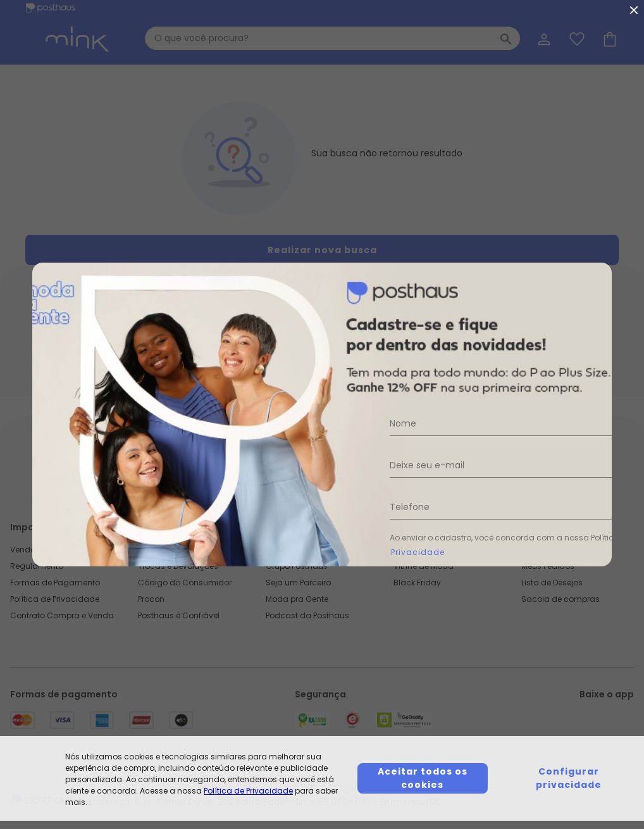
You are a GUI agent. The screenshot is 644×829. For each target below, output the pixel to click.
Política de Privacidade (248, 791)
